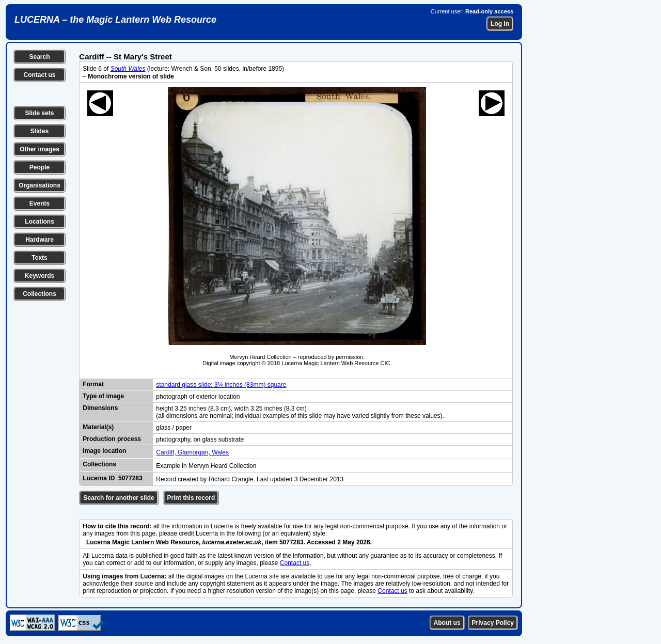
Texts (39, 258)
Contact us (39, 75)
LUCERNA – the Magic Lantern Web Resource (115, 20)
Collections (40, 294)
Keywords (40, 276)
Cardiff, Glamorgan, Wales (192, 452)
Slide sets (39, 113)
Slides (40, 131)
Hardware (40, 240)
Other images (40, 149)
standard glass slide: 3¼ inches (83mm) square (221, 385)
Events (40, 203)
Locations (40, 222)
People (40, 167)
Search (39, 57)
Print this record (191, 498)
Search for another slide (119, 498)
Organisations (40, 185)
